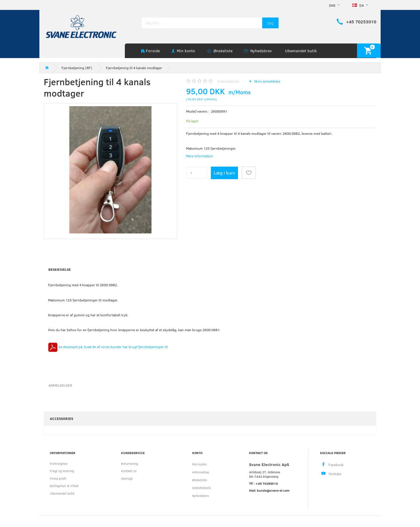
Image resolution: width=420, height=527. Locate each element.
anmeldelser (229, 81)
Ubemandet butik (301, 51)
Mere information (199, 156)
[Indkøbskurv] (369, 51)
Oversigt (127, 478)
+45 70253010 (361, 22)
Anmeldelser (60, 385)
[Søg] (270, 23)
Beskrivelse (60, 269)
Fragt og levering (62, 471)
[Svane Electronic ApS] (82, 26)
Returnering (129, 464)
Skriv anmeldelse (267, 81)
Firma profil (58, 478)
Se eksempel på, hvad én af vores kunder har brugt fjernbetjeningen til (108, 347)
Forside (153, 51)
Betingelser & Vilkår (64, 486)
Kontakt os (129, 471)
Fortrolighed (59, 464)
